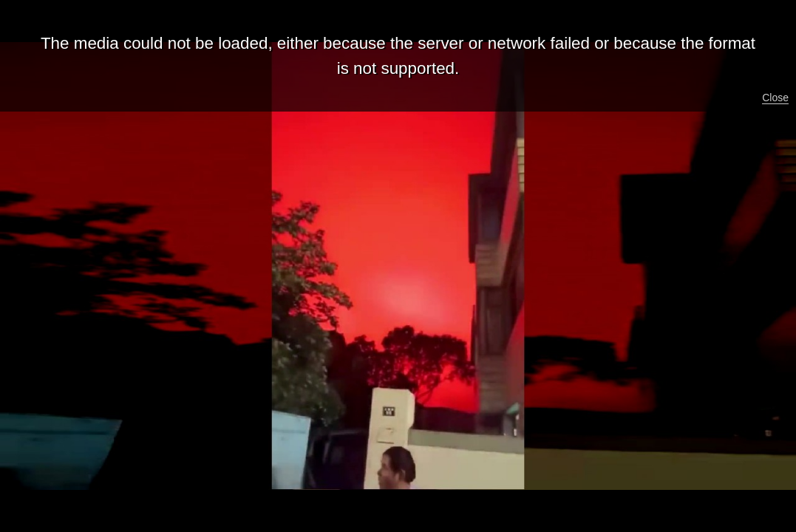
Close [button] (775, 98)
